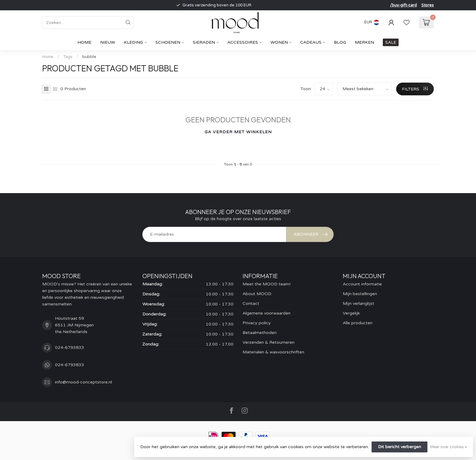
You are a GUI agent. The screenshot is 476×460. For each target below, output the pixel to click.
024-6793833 (70, 348)
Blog (340, 42)
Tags (68, 57)
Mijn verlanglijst (359, 303)
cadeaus (311, 42)
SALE (391, 42)
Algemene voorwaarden (267, 313)
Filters (415, 89)
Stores (428, 5)
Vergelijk (351, 313)
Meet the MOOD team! (267, 284)
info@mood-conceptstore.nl (83, 382)
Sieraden (204, 42)
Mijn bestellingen (360, 294)
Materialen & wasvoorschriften (273, 352)
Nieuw (108, 42)
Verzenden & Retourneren (269, 342)
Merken (364, 42)
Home (84, 42)
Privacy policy (257, 323)
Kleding (133, 42)
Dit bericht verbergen (399, 447)
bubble (89, 57)
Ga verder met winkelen (238, 132)
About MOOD (257, 294)
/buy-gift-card (403, 5)
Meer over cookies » (449, 447)
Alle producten (358, 323)
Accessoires (243, 42)
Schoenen (168, 42)
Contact (251, 303)
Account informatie (362, 284)
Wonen (279, 42)
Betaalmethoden (260, 333)
